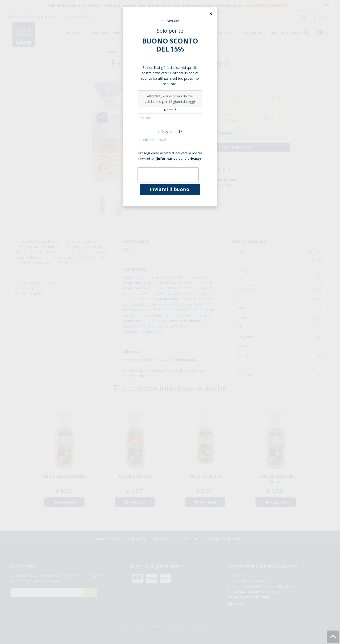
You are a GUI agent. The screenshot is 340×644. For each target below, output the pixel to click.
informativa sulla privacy (178, 159)
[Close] (211, 13)
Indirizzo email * (170, 132)
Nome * (170, 110)
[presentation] (168, 175)
